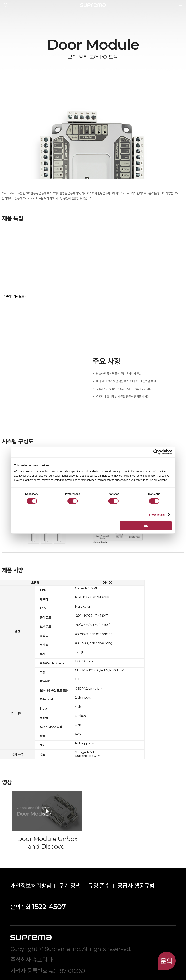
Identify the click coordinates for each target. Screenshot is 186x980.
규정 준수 (99, 886)
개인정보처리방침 (31, 886)
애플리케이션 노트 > (15, 297)
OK (146, 526)
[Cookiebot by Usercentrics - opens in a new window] (156, 452)
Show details (157, 515)
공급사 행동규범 (136, 886)
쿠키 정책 (70, 886)
